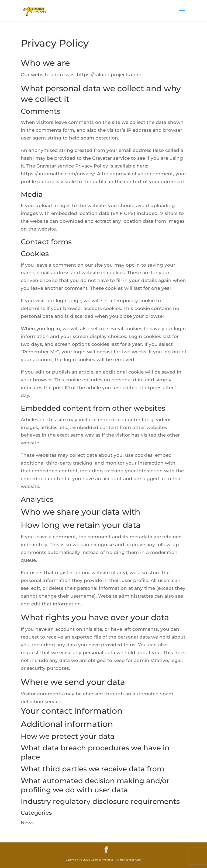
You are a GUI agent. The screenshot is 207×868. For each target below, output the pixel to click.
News (27, 823)
